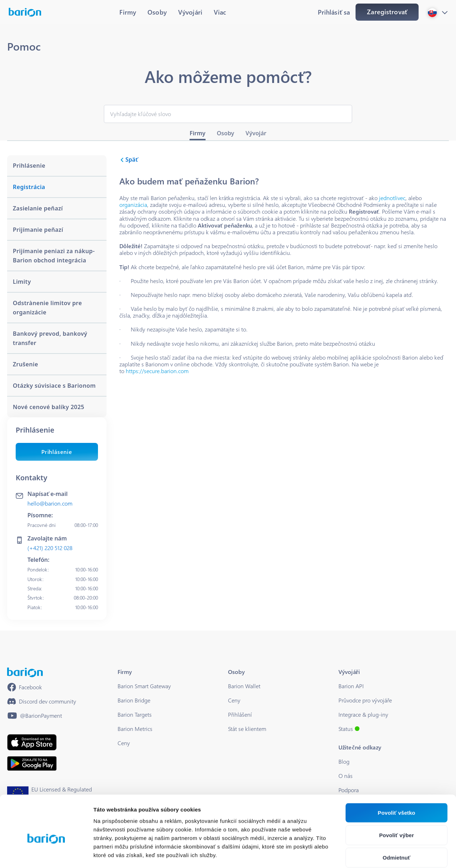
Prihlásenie (57, 452)
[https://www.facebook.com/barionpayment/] (25, 687)
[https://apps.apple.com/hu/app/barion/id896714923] (32, 742)
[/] (25, 672)
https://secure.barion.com (157, 371)
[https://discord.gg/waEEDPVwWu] (42, 701)
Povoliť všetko (396, 777)
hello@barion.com (50, 503)
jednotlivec (392, 198)
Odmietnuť (397, 822)
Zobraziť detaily (372, 854)
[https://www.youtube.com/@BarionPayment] (35, 716)
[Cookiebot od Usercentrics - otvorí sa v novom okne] (46, 854)
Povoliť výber (397, 799)
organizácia (133, 205)
